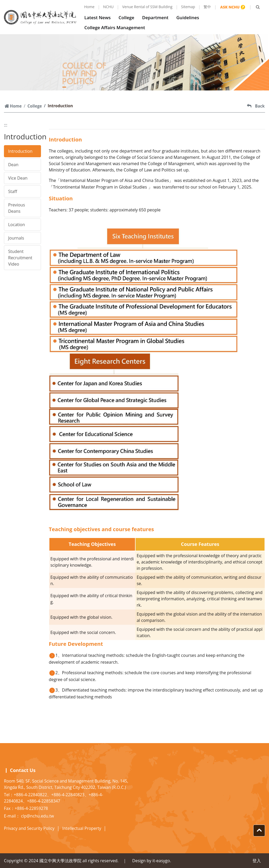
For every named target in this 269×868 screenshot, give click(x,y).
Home (89, 7)
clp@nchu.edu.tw (37, 816)
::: (6, 125)
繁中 (207, 7)
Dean (13, 165)
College (128, 17)
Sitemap (188, 7)
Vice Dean (18, 178)
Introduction (20, 151)
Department (157, 17)
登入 (257, 861)
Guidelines (189, 17)
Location (17, 225)
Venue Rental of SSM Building (147, 7)
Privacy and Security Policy (29, 828)
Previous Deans (17, 208)
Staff (13, 191)
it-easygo (161, 861)
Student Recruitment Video (20, 258)
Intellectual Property (82, 828)
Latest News (99, 17)
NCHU (108, 7)
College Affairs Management (116, 27)
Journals (16, 238)
